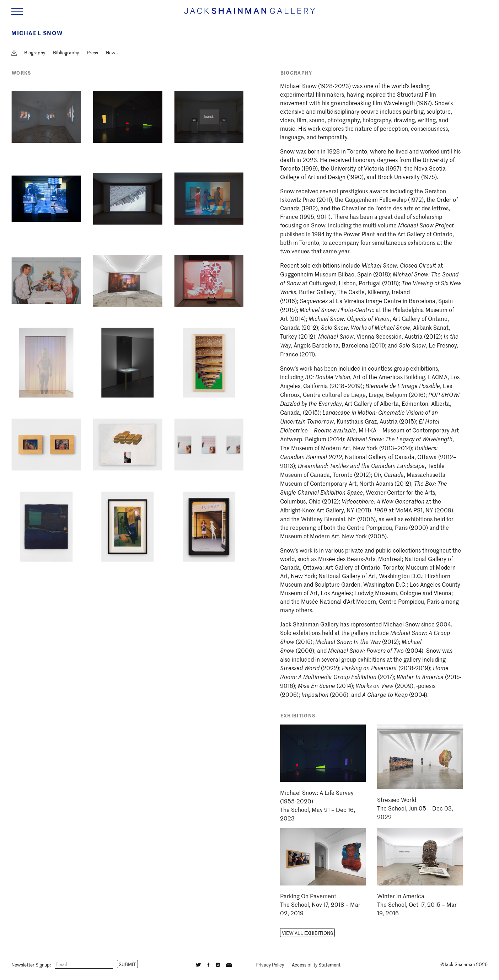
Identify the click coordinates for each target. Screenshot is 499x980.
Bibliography (66, 52)
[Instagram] (218, 964)
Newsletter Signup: (31, 964)
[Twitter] (198, 964)
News (112, 52)
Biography (35, 52)
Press (92, 52)
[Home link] (249, 14)
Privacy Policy (270, 965)
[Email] (84, 965)
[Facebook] (208, 964)
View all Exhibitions (307, 933)
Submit (127, 964)
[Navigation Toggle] (17, 12)
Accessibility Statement (316, 965)
